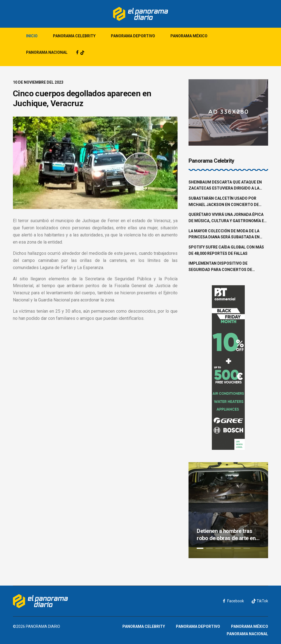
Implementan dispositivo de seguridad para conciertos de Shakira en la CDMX (220, 267)
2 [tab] (209, 548)
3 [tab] (219, 548)
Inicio (32, 36)
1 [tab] (200, 548)
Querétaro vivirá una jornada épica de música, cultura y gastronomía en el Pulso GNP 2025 (228, 218)
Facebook (234, 601)
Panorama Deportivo (133, 36)
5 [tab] (237, 548)
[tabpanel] (228, 510)
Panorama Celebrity (74, 36)
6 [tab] (247, 548)
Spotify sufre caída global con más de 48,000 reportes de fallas (226, 250)
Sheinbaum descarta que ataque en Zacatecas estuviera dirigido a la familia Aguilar (225, 186)
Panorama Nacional (47, 52)
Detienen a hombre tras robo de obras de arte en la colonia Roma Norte (226, 535)
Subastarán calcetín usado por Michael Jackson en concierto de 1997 (224, 202)
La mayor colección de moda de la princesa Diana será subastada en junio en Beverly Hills (224, 235)
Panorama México (189, 36)
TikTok (260, 601)
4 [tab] (228, 548)
